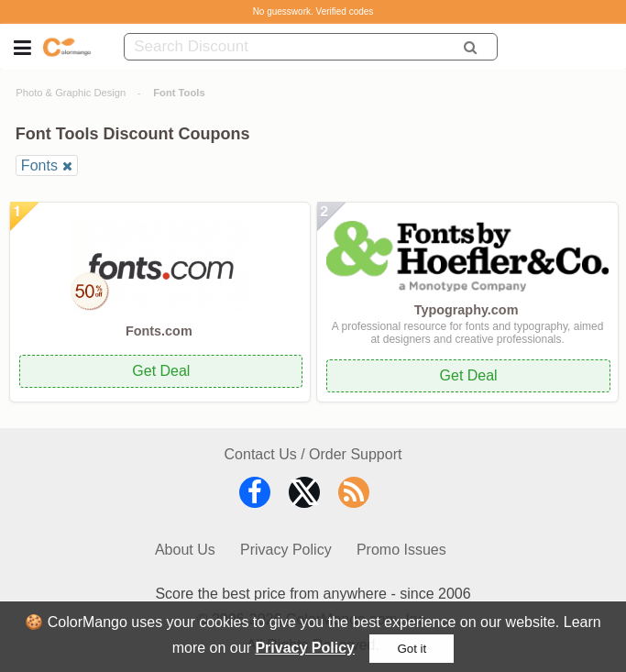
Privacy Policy (305, 648)
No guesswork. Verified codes (313, 11)
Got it (412, 649)
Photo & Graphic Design (71, 93)
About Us (185, 550)
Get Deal (161, 371)
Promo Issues (401, 550)
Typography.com (467, 310)
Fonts (39, 165)
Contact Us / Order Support (313, 454)
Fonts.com (159, 331)
